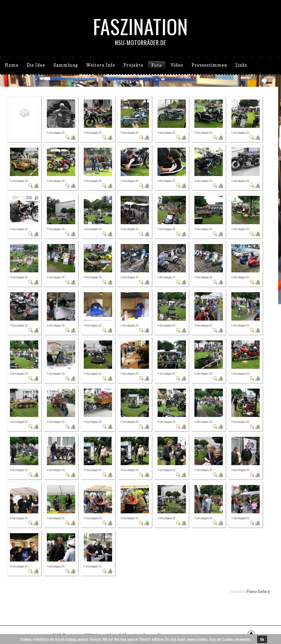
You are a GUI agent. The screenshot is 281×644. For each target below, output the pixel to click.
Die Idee (36, 65)
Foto (157, 65)
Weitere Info (101, 65)
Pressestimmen (209, 65)
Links (241, 65)
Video (177, 65)
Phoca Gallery (258, 591)
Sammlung (66, 65)
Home (12, 65)
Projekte (133, 65)
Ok (262, 639)
